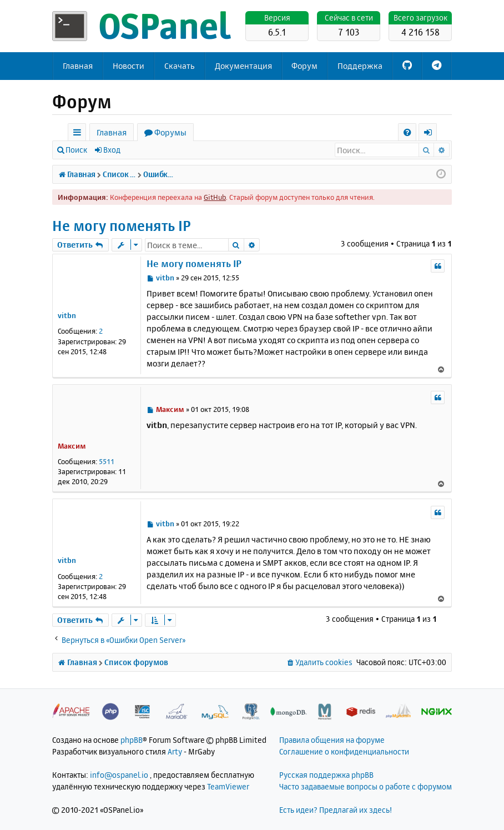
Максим (72, 446)
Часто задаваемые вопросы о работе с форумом (366, 786)
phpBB (132, 740)
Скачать (180, 66)
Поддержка (360, 66)
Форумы (170, 132)
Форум (304, 66)
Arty (175, 751)
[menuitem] (407, 132)
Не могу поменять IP (122, 226)
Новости (128, 66)
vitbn (67, 315)
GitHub (215, 197)
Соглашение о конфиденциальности (344, 751)
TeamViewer (228, 786)
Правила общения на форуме (332, 740)
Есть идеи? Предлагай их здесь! (336, 810)
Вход (112, 150)
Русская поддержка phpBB (326, 775)
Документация (243, 66)
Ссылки (79, 134)
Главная (78, 66)
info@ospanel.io (119, 775)
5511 (107, 461)
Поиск (76, 150)
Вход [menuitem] (432, 134)
